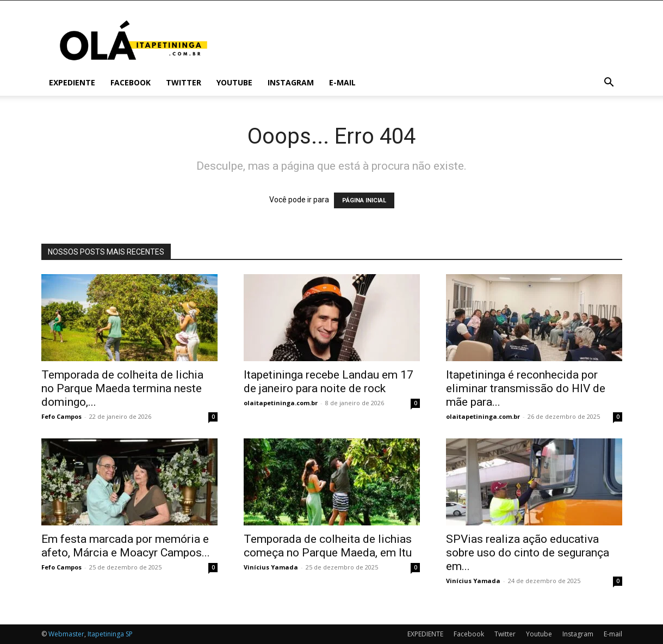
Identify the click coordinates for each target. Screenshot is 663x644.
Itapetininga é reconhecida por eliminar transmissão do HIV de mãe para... (526, 388)
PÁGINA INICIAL (364, 200)
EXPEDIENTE (72, 82)
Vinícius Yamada (271, 567)
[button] (609, 83)
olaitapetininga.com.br (281, 403)
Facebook (131, 82)
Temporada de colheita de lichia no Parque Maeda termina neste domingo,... (122, 388)
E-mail (342, 82)
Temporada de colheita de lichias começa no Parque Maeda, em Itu (328, 546)
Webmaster (66, 634)
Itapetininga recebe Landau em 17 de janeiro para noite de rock (329, 382)
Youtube (234, 82)
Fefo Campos (61, 416)
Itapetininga (106, 634)
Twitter (184, 82)
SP (129, 634)
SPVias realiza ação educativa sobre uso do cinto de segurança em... (528, 553)
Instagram (291, 82)
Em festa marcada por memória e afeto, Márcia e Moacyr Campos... (126, 546)
